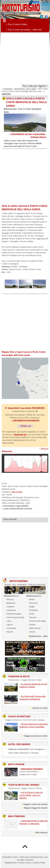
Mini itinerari (42, 832)
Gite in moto (17, 492)
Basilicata (11, 603)
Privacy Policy (24, 863)
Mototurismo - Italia (38, 636)
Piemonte (33, 603)
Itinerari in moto (40, 708)
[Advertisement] (25, 59)
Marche (10, 632)
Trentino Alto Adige (37, 621)
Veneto (32, 632)
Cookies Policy (39, 863)
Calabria (10, 607)
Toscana (33, 617)
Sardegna (33, 610)
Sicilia (32, 614)
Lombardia (11, 628)
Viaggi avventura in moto (36, 736)
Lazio (9, 621)
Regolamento (11, 863)
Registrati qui (20, 434)
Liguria (10, 625)
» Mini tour (36, 30)
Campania (11, 610)
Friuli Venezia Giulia (15, 617)
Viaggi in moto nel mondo (35, 804)
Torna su (44, 448)
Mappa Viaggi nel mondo (36, 808)
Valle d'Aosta (35, 628)
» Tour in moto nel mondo (18, 30)
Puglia (32, 607)
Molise (32, 599)
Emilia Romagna (14, 614)
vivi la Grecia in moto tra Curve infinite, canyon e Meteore (31, 795)
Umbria (32, 625)
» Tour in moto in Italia (16, 24)
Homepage (8, 89)
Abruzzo (10, 599)
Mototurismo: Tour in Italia (25, 89)
